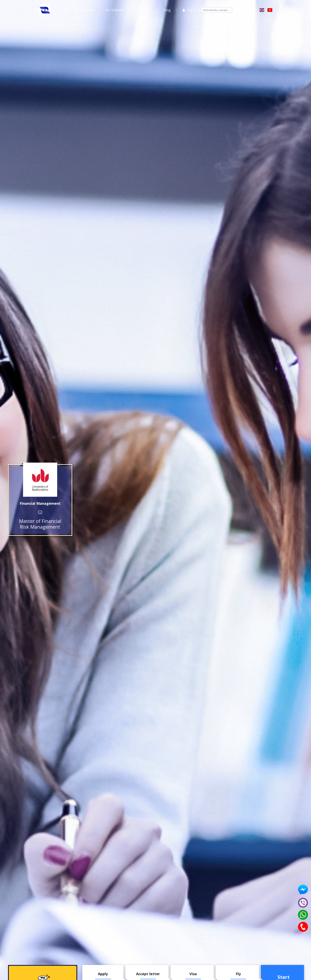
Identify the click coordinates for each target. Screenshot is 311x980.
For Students (84, 10)
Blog (167, 10)
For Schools (114, 10)
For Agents (143, 10)
